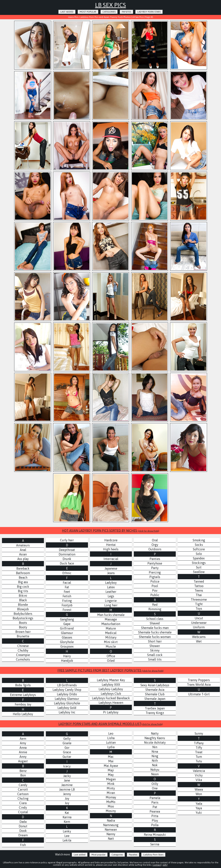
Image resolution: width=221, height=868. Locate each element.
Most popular (88, 12)
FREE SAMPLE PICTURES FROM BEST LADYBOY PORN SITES (110, 670)
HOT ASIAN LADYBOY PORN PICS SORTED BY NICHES (111, 531)
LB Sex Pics (110, 5)
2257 (165, 865)
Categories (109, 12)
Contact (157, 865)
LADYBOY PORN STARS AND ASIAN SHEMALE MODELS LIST (111, 724)
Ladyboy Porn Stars (149, 12)
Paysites (126, 12)
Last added (67, 12)
